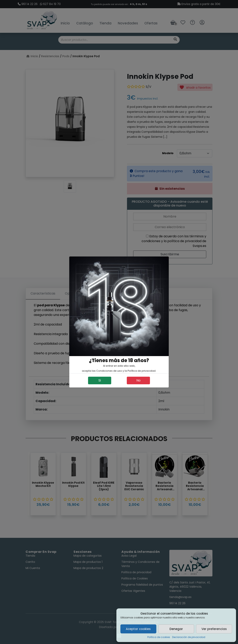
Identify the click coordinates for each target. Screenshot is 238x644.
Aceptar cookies (138, 629)
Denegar (176, 629)
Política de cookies (159, 637)
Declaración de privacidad (189, 637)
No (138, 380)
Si (100, 380)
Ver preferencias (214, 629)
